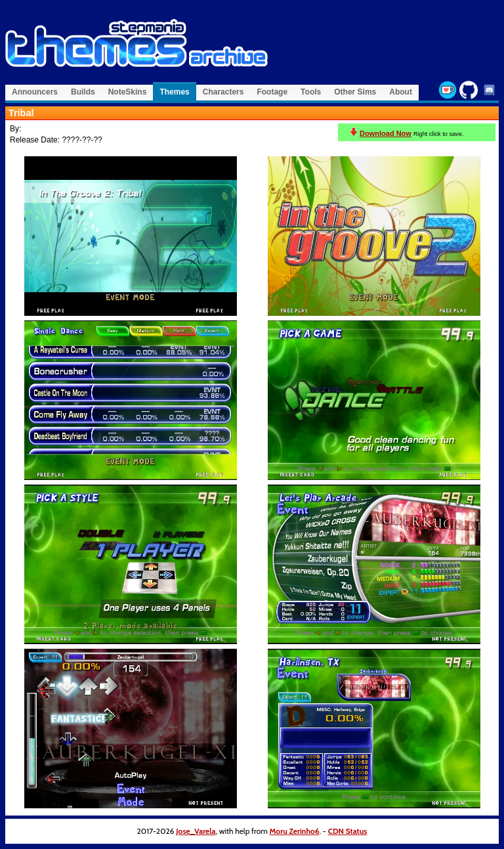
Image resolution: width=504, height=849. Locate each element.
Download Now (386, 133)
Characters (223, 92)
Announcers (35, 92)
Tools (311, 92)
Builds (83, 92)
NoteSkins (128, 92)
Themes (174, 92)
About (401, 92)
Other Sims (355, 92)
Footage (272, 92)
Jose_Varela (196, 831)
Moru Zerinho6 (295, 831)
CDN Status (348, 831)
